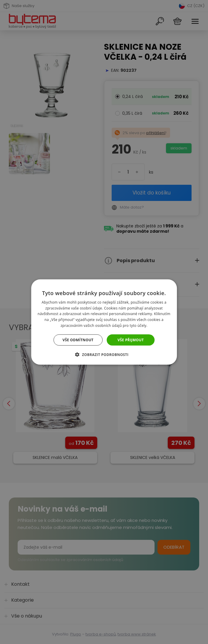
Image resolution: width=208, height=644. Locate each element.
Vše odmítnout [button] (78, 340)
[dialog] (104, 322)
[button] (104, 355)
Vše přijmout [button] (131, 340)
